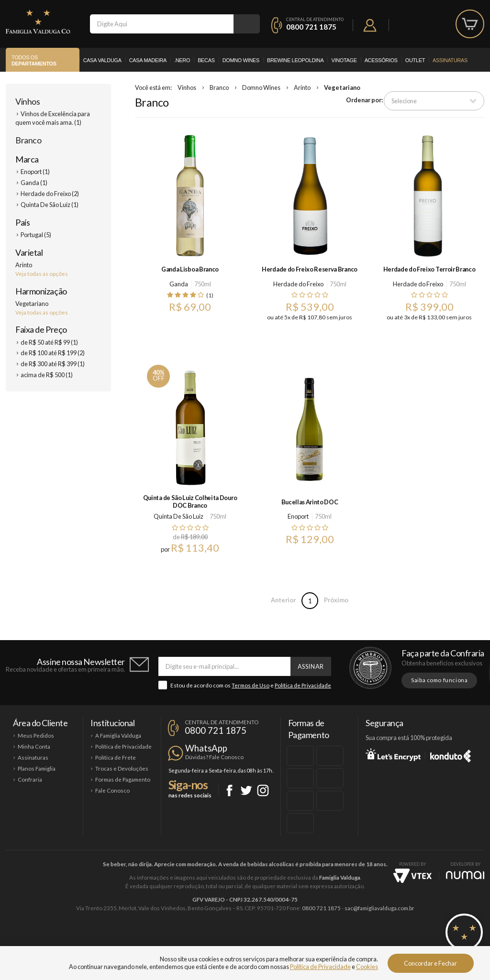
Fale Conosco (112, 790)
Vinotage (344, 60)
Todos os (34, 61)
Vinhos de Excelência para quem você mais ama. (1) (53, 118)
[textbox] (162, 24)
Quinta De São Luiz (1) (50, 205)
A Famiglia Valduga (118, 735)
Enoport (298, 516)
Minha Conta (34, 746)
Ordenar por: (364, 100)
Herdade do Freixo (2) (50, 194)
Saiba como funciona (439, 680)
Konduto (451, 754)
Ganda (179, 284)
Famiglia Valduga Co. (38, 22)
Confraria (30, 779)
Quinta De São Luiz (178, 516)
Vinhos (28, 101)
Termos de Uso (251, 685)
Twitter (246, 790)
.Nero (182, 60)
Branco (28, 140)
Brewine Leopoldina (295, 60)
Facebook (229, 790)
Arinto (302, 87)
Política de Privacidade (303, 685)
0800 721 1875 (311, 27)
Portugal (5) (36, 235)
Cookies (367, 967)
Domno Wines (241, 60)
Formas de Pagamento (123, 779)
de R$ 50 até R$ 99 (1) (49, 342)
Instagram (263, 790)
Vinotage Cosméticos (387, 940)
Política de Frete (116, 757)
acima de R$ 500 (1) (47, 375)
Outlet (415, 60)
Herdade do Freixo (298, 284)
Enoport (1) (35, 172)
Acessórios (381, 60)
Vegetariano (342, 87)
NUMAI (465, 875)
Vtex (412, 876)
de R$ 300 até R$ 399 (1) (53, 364)
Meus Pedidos (36, 735)
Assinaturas (450, 60)
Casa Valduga (102, 60)
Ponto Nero (273, 940)
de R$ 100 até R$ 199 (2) (53, 353)
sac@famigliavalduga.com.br (379, 908)
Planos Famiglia (37, 768)
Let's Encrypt (393, 754)
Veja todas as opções (42, 274)
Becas (206, 60)
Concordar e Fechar (430, 963)
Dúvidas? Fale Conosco (214, 757)
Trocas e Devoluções (122, 768)
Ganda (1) (34, 183)
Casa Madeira (148, 60)
